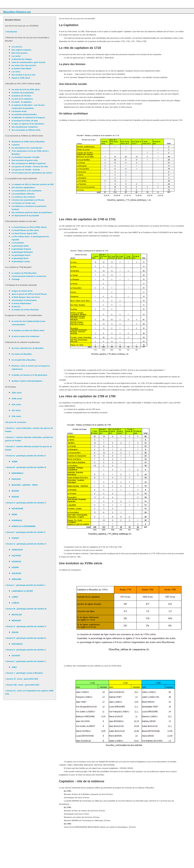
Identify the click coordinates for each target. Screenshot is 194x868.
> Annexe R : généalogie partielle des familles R (25, 638)
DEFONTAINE (17, 509)
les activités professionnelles (24, 114)
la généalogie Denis (20, 258)
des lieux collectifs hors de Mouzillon (28, 348)
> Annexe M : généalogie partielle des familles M (26, 609)
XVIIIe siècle (17, 399)
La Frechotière (18, 243)
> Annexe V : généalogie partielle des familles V (25, 661)
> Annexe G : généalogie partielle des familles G (26, 544)
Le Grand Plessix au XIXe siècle (25, 230)
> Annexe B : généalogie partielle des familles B (25, 467)
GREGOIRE (16, 579)
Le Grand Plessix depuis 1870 (24, 233)
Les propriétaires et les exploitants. (27, 191)
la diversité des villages (22, 59)
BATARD (15, 491)
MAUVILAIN (17, 615)
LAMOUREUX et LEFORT (22, 591)
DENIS (14, 514)
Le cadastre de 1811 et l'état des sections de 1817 (33, 184)
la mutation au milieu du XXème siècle (28, 330)
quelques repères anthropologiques (27, 381)
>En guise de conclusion (16, 422)
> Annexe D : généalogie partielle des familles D (25, 503)
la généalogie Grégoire (21, 249)
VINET (14, 667)
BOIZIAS (15, 497)
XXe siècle (16, 410)
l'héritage (16, 279)
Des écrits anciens (20, 53)
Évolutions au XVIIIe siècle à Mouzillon (28, 142)
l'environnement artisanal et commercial (29, 276)
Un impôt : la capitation (22, 102)
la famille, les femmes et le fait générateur (29, 375)
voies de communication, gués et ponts (29, 62)
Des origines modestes (21, 50)
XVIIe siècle (17, 393)
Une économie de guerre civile (25, 160)
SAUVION (16, 656)
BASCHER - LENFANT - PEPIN (25, 485)
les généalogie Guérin (21, 255)
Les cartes (16, 56)
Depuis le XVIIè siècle (21, 78)
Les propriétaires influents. (23, 194)
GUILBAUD (16, 573)
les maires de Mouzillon (22, 354)
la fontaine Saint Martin (22, 69)
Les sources (17, 47)
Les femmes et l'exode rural (23, 203)
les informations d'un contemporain (27, 148)
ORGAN (15, 632)
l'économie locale (19, 111)
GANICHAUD (17, 550)
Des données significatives (23, 187)
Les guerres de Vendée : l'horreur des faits (30, 167)
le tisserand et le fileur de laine (25, 121)
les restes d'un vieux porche (24, 65)
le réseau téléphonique (21, 303)
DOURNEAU (17, 520)
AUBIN (15, 462)
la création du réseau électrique (25, 310)
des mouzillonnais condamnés (25, 127)
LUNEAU (15, 603)
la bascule (16, 306)
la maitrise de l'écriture (21, 96)
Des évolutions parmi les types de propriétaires (32, 212)
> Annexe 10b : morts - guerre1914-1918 (22, 685)
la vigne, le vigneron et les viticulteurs (28, 124)
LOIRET (15, 597)
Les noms (16, 72)
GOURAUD (16, 562)
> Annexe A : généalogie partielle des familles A (25, 456)
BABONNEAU (18, 473)
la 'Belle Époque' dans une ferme (26, 297)
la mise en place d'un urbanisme (25, 336)
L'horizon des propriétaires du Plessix (28, 200)
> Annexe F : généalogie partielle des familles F (25, 532)
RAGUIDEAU (17, 644)
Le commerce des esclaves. (24, 197)
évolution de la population (23, 93)
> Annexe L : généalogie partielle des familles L (25, 585)
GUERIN (15, 567)
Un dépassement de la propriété (25, 216)
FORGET (15, 538)
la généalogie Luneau (21, 261)
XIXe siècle (16, 404)
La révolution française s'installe (26, 157)
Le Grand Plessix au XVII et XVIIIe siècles (29, 227)
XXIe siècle (16, 416)
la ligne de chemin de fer (22, 291)
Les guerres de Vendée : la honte (26, 170)
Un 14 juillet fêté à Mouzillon (24, 360)
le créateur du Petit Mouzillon (24, 273)
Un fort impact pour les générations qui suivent (32, 173)
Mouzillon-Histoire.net (17, 12)
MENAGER (16, 621)
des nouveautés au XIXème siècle (26, 130)
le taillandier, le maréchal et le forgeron (28, 118)
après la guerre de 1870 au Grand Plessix (29, 294)
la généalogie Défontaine (22, 252)
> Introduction (11, 32)
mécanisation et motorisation (24, 300)
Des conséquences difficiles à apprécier (29, 163)
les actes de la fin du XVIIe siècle (26, 89)
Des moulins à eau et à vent (23, 75)
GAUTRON (16, 556)
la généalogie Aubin (20, 246)
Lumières (16, 145)
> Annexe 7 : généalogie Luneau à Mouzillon (24, 673)
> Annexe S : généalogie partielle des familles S (25, 650)
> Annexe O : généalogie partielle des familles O (26, 626)
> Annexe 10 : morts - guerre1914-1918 (22, 679)
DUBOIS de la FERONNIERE (24, 526)
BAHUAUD (16, 479)
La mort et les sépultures (22, 99)
